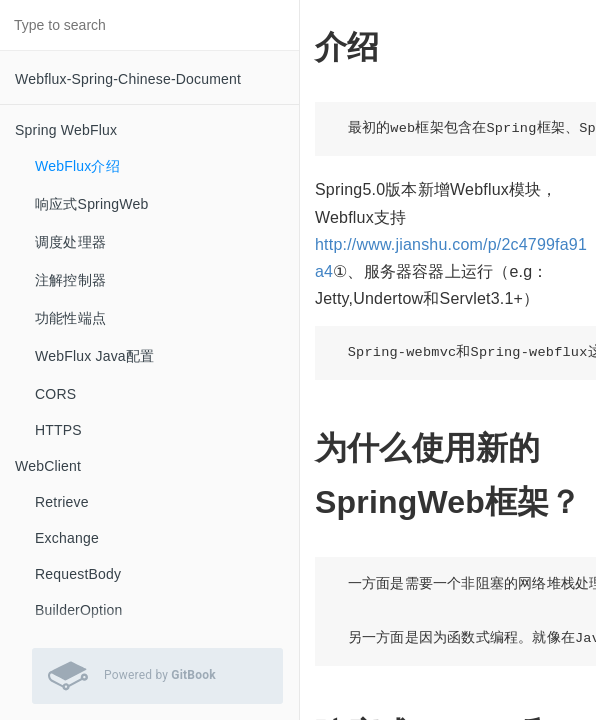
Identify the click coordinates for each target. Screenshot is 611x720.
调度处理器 (70, 242)
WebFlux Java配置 (94, 356)
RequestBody (78, 574)
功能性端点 (70, 318)
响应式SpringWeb (91, 204)
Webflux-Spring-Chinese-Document (128, 79)
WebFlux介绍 (77, 166)
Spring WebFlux (66, 130)
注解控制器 (70, 280)
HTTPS (58, 430)
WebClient (48, 466)
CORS (55, 394)
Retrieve (62, 502)
